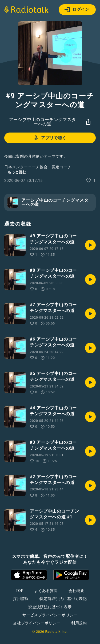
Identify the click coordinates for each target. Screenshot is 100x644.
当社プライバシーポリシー (37, 623)
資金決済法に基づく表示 (50, 607)
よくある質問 (46, 591)
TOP (20, 591)
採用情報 (21, 599)
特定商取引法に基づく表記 (63, 599)
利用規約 (79, 623)
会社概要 (76, 591)
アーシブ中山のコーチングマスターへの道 (43, 122)
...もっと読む (15, 172)
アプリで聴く (49, 138)
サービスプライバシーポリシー (50, 615)
